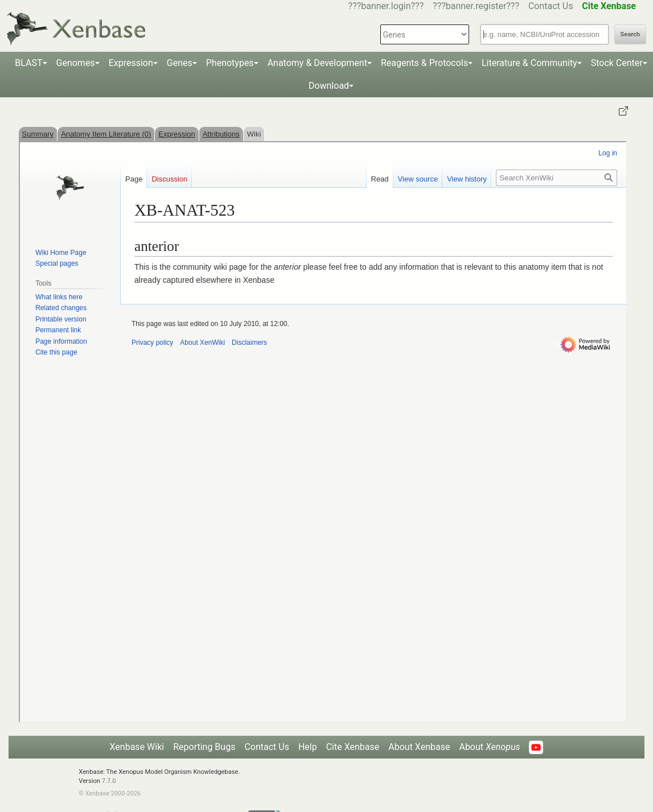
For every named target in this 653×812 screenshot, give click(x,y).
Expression (131, 63)
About (489, 747)
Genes (180, 63)
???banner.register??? (476, 6)
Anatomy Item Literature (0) (106, 134)
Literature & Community (529, 63)
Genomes (76, 63)
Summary (38, 134)
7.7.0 (109, 781)
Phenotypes (230, 63)
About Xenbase (419, 747)
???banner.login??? (386, 6)
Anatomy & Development (317, 63)
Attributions (221, 134)
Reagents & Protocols (424, 63)
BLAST (28, 63)
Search (630, 34)
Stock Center (617, 63)
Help (308, 747)
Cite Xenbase (353, 747)
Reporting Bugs (204, 747)
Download (329, 86)
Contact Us (551, 6)
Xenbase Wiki (137, 747)
